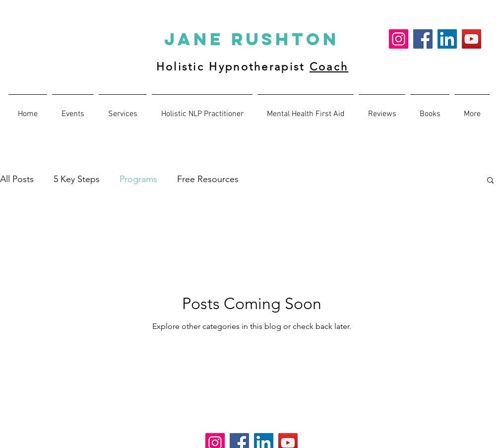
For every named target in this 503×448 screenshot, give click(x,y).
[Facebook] (423, 39)
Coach (329, 67)
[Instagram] (399, 39)
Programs (138, 179)
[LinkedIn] (447, 39)
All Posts (17, 179)
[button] (382, 110)
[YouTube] (472, 39)
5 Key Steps (77, 179)
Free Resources (208, 179)
